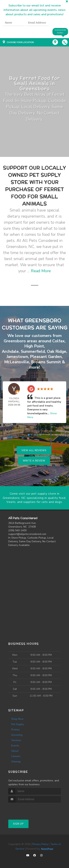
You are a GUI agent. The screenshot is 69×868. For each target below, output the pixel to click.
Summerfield (33, 352)
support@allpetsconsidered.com (27, 534)
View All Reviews (34, 450)
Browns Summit (46, 362)
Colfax (58, 341)
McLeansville (17, 362)
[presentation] (15, 31)
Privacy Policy (40, 844)
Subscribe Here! (61, 32)
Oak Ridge (57, 352)
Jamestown (17, 357)
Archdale (10, 352)
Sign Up (18, 824)
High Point (34, 346)
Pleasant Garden (46, 357)
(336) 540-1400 (17, 530)
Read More (41, 271)
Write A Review (34, 461)
